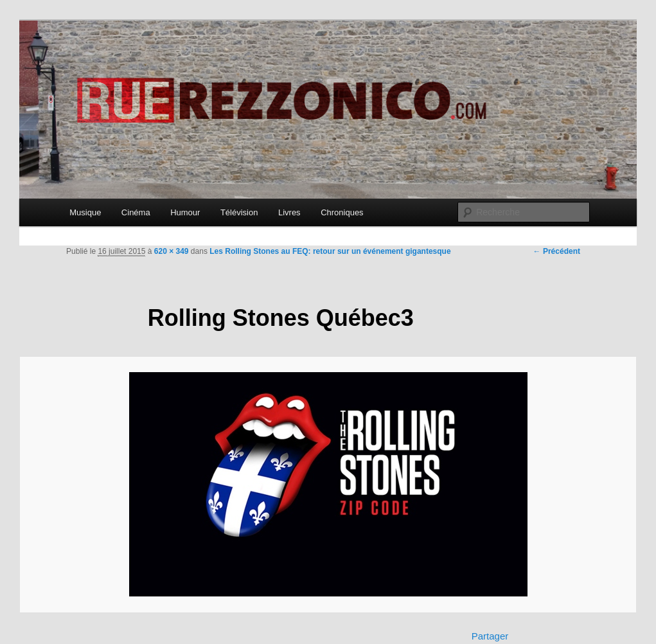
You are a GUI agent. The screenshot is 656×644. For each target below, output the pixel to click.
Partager (490, 636)
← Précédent (557, 251)
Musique (85, 212)
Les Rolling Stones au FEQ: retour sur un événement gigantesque (330, 251)
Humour (185, 212)
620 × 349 (172, 251)
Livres (289, 212)
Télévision (239, 212)
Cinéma (136, 212)
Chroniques (342, 212)
